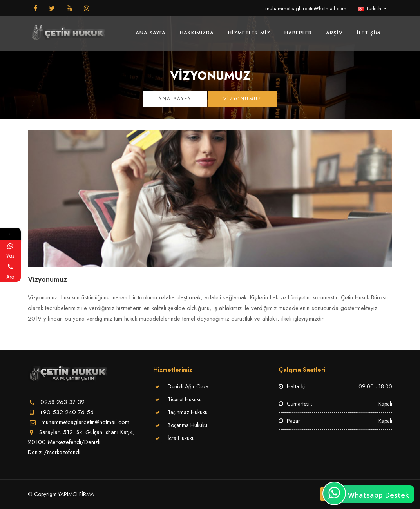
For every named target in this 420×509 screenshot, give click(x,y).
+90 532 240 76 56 (67, 412)
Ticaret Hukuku (185, 399)
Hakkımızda (197, 33)
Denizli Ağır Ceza (188, 386)
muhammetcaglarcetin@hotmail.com (306, 8)
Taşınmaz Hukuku (188, 412)
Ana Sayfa (151, 33)
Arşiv (334, 33)
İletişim (369, 33)
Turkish (370, 8)
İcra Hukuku (181, 438)
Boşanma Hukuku (187, 425)
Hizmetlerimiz (249, 33)
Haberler (298, 33)
